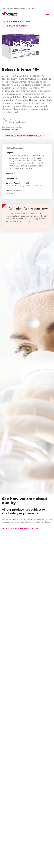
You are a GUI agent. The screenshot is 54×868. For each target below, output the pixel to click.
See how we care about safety (20, 528)
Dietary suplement (15, 26)
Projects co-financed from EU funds (19, 9)
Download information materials (25, 136)
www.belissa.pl (10, 129)
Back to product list (17, 22)
